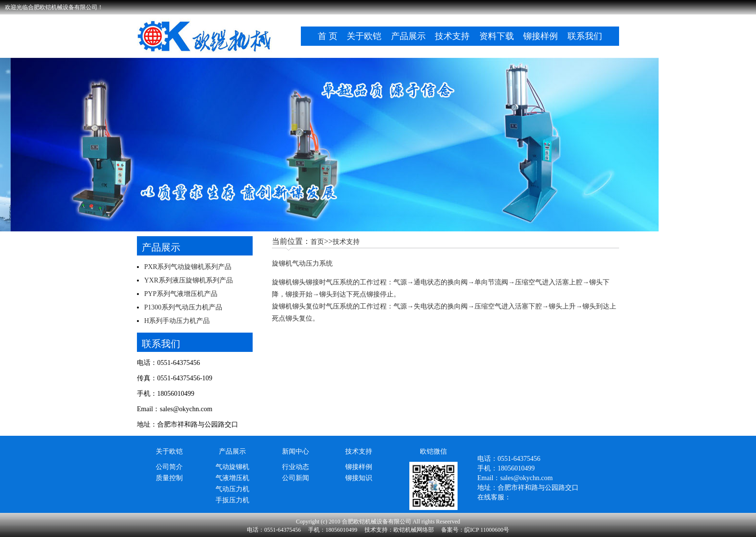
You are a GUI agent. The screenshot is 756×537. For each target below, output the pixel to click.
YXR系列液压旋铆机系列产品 (189, 280)
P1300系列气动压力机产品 (183, 307)
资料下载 (497, 36)
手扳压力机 (232, 500)
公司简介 (169, 467)
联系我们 (585, 36)
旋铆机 (282, 282)
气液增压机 (232, 478)
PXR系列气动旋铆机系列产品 (188, 267)
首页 (317, 242)
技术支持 (452, 36)
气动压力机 (232, 489)
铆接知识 (359, 478)
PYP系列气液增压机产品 (181, 294)
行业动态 (296, 467)
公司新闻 (296, 478)
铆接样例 (540, 36)
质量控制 (169, 478)
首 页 (328, 36)
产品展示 (408, 36)
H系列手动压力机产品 (177, 321)
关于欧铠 (364, 36)
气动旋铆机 (232, 467)
